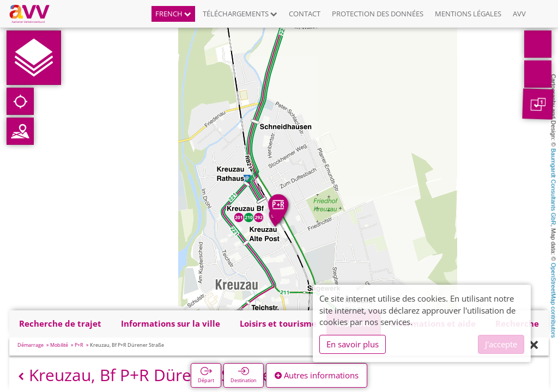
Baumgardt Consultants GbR (554, 187)
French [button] (173, 14)
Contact (305, 14)
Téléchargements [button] (240, 14)
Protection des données (378, 14)
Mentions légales (468, 14)
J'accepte (501, 344)
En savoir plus (353, 344)
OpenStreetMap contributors (554, 300)
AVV (519, 14)
